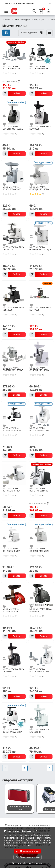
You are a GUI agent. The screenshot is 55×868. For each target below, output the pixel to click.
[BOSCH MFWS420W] (14, 715)
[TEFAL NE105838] (14, 655)
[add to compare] (6, 56)
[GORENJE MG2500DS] (14, 353)
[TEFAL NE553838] (14, 293)
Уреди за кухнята (39, 20)
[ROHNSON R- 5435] (14, 414)
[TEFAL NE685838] (41, 595)
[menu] (6, 11)
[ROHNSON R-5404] (14, 474)
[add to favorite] (6, 64)
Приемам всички (27, 851)
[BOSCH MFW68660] (41, 474)
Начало (6, 20)
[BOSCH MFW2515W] (41, 655)
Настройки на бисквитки (27, 863)
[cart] (42, 11)
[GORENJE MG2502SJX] (41, 534)
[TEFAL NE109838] (41, 112)
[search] (34, 11)
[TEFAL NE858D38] (14, 233)
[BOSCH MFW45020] (14, 173)
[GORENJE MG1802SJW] (41, 233)
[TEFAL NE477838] (41, 293)
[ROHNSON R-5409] (14, 534)
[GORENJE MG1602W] (41, 173)
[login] (49, 11)
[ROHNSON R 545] (14, 595)
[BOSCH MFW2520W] (41, 414)
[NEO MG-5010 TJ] (41, 715)
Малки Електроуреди (21, 20)
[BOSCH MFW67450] (14, 52)
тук (28, 845)
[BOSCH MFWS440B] (41, 52)
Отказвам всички (27, 857)
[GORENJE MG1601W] (41, 353)
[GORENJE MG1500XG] (14, 112)
